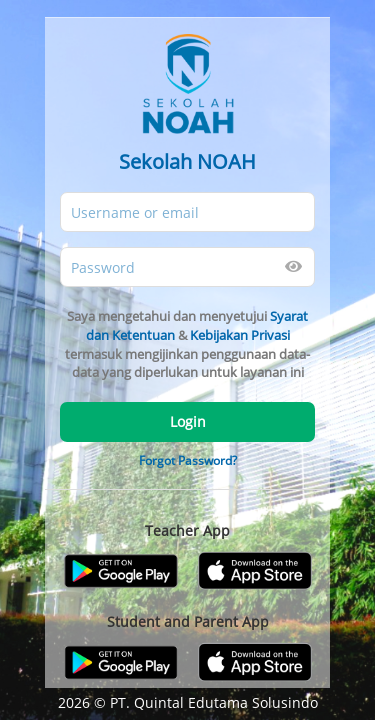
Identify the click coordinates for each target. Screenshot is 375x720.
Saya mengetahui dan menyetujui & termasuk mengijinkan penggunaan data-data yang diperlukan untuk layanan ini (187, 344)
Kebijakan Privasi (240, 335)
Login (188, 421)
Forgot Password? (188, 460)
